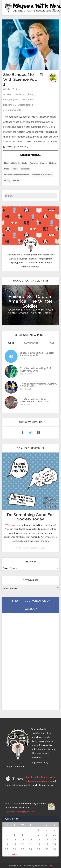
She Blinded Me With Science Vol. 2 (20, 79)
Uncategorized (25, 105)
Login (51, 865)
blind (6, 163)
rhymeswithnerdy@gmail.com (20, 811)
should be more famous (42, 175)
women (16, 180)
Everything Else (11, 99)
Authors (20, 94)
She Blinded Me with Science (17, 175)
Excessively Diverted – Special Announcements (37, 354)
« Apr (14, 854)
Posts (10, 343)
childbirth (15, 163)
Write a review (13, 525)
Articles (7, 94)
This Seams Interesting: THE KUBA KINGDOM (36, 370)
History (53, 163)
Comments (31, 343)
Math (7, 169)
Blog (30, 94)
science (15, 169)
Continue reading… (30, 155)
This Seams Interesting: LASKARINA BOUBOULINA (34, 400)
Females (34, 163)
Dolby (25, 163)
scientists (25, 169)
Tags (51, 343)
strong (7, 180)
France (43, 163)
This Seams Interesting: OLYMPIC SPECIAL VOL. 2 (38, 385)
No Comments (14, 110)
